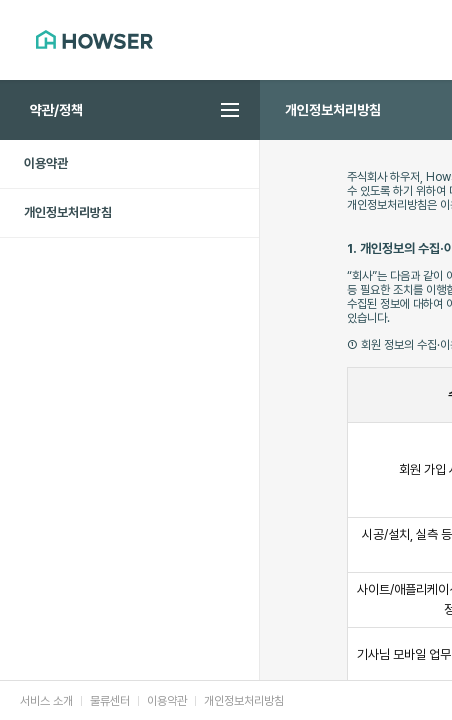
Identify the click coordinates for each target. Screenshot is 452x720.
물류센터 (110, 701)
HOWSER (94, 39)
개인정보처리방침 (68, 212)
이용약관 (46, 163)
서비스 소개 (46, 701)
